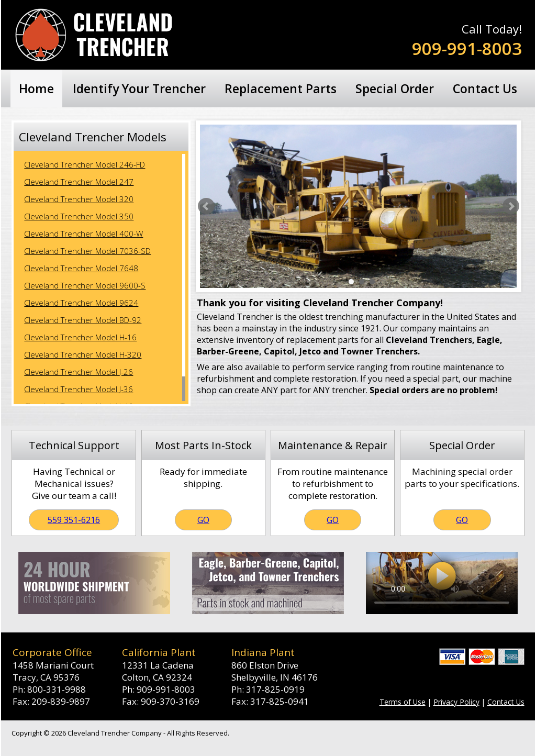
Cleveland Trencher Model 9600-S (85, 285)
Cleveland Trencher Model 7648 (81, 268)
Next (511, 206)
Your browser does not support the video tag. (442, 583)
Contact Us (485, 88)
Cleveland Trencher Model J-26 (79, 372)
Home (36, 88)
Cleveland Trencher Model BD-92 (83, 320)
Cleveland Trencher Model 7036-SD (87, 251)
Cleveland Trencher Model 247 (79, 182)
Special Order (395, 88)
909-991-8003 (467, 48)
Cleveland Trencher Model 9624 (81, 303)
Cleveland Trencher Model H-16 (80, 337)
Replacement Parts (281, 88)
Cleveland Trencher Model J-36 (79, 389)
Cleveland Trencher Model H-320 (83, 354)
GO (203, 520)
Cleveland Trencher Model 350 (79, 216)
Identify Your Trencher (139, 88)
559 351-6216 (74, 520)
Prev (206, 206)
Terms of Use (403, 702)
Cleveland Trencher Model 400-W (83, 234)
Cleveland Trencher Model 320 (79, 199)
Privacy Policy (456, 702)
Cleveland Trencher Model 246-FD (85, 164)
